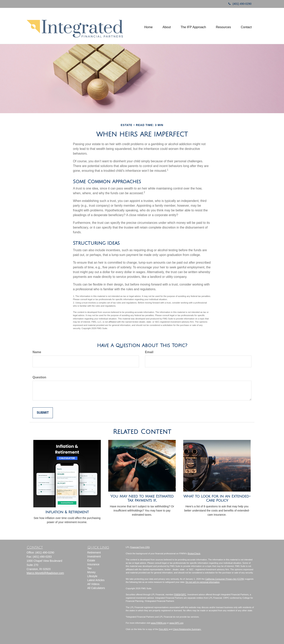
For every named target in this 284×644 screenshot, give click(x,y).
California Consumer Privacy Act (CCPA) (225, 579)
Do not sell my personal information (203, 582)
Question (39, 377)
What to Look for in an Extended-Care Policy (217, 498)
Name (37, 352)
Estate (91, 560)
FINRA (177, 595)
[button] (167, 26)
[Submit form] (43, 413)
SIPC (184, 595)
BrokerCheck (194, 553)
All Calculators (96, 588)
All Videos (93, 584)
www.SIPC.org (176, 623)
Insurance (93, 564)
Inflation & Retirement (67, 512)
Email (149, 352)
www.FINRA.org (159, 623)
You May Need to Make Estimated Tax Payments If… (142, 498)
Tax (90, 568)
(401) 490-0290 (238, 4)
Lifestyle (92, 576)
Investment (94, 556)
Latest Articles (96, 580)
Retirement (94, 553)
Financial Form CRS (140, 547)
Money (92, 572)
